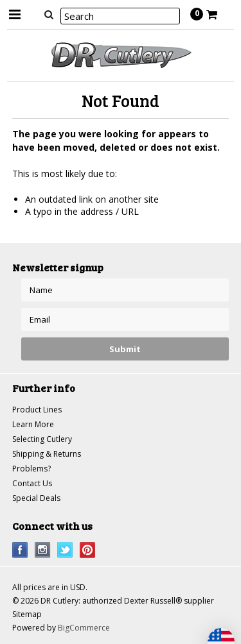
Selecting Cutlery (42, 439)
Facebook (20, 550)
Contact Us (32, 483)
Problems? (31, 469)
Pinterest (88, 550)
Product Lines (37, 410)
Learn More (33, 424)
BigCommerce (84, 628)
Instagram (43, 550)
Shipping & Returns (47, 454)
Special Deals (36, 498)
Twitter (65, 550)
